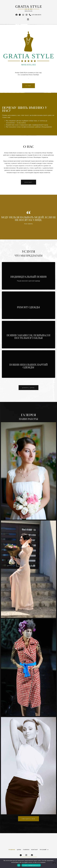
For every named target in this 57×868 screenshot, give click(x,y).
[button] (28, 19)
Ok (19, 865)
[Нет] (54, 863)
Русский (44, 850)
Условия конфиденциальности (31, 865)
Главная (12, 850)
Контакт (35, 850)
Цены (19, 850)
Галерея (26, 850)
